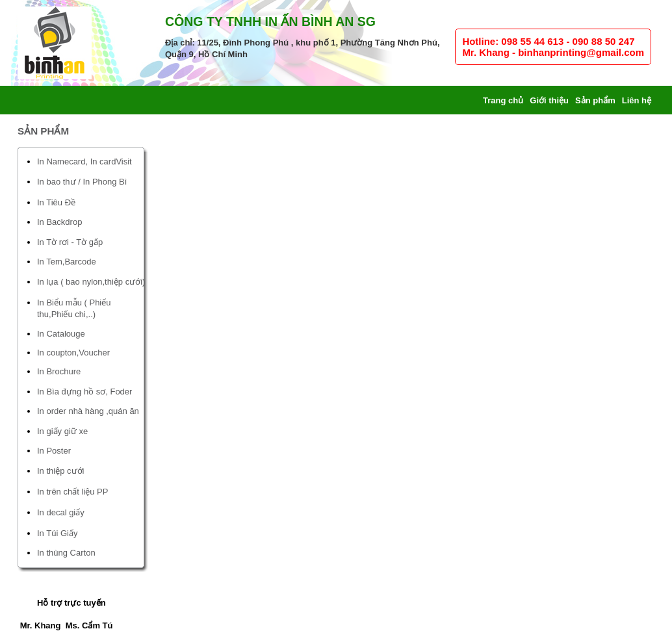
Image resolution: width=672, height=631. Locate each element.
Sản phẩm (595, 100)
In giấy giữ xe (62, 431)
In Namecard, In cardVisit (84, 161)
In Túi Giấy (57, 533)
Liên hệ (637, 100)
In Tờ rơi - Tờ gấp (70, 242)
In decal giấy (61, 512)
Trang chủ (503, 100)
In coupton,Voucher (73, 353)
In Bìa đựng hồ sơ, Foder (84, 392)
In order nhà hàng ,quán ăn (88, 411)
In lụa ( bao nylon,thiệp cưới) (91, 282)
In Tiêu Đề (56, 202)
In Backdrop (59, 222)
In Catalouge (61, 334)
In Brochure (59, 371)
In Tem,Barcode (67, 262)
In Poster (54, 451)
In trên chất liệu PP (72, 492)
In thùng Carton (66, 553)
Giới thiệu (549, 100)
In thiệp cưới (60, 471)
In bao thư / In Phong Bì (82, 182)
